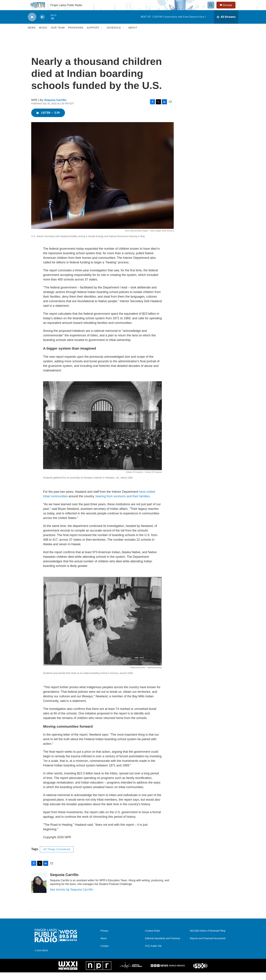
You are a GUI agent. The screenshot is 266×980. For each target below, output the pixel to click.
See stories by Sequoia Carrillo (72, 897)
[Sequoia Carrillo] (39, 890)
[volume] (42, 25)
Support (93, 35)
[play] (32, 25)
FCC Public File (153, 954)
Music (43, 35)
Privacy (104, 938)
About (133, 35)
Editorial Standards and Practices (163, 946)
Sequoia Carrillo (55, 108)
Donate (230, 9)
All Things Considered (57, 857)
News (32, 35)
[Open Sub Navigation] (102, 35)
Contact (104, 954)
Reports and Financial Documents (208, 946)
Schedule (114, 35)
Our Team (58, 35)
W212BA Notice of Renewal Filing (208, 938)
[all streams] (226, 25)
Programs (76, 35)
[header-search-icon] (212, 9)
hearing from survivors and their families (123, 504)
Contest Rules (153, 938)
